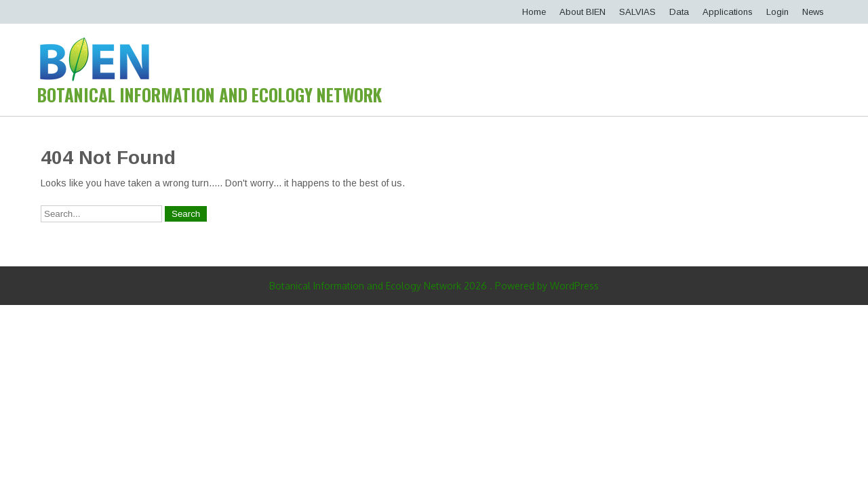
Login (777, 12)
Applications (728, 12)
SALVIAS (637, 12)
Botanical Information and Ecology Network (210, 95)
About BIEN (583, 12)
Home (534, 12)
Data (679, 12)
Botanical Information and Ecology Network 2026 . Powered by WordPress (434, 286)
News (813, 12)
